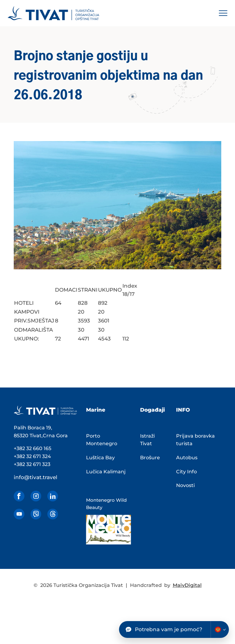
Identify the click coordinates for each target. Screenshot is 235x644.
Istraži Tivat (147, 440)
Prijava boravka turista (195, 440)
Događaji (152, 410)
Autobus (187, 458)
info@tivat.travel (36, 477)
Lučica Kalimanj (106, 472)
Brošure (150, 458)
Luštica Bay (100, 458)
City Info (186, 472)
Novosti (185, 485)
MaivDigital (187, 585)
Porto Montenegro (102, 440)
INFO (183, 410)
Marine (96, 410)
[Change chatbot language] (220, 629)
